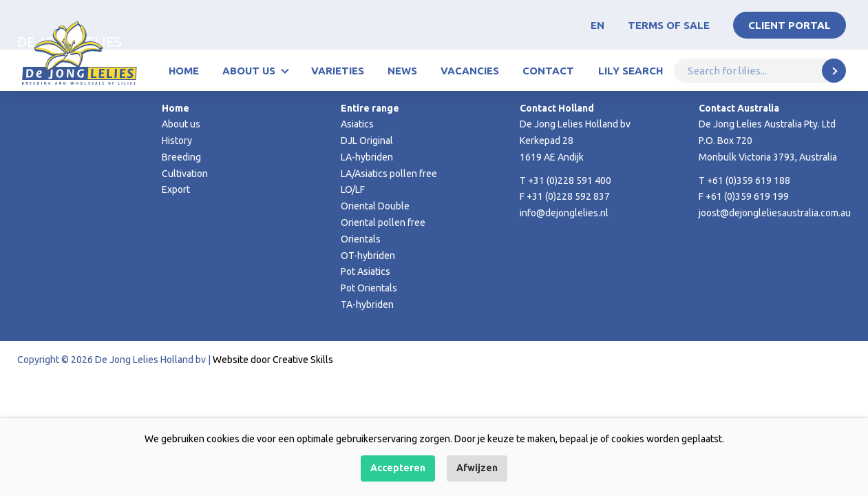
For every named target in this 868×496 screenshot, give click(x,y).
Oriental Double (375, 206)
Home (184, 71)
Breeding (181, 157)
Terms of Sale (669, 25)
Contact (548, 71)
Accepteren (398, 468)
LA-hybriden (367, 157)
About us (249, 71)
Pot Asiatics (366, 271)
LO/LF (353, 189)
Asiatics (357, 124)
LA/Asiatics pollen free (389, 174)
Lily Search (631, 71)
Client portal (790, 25)
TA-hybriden (367, 304)
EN (597, 25)
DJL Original (367, 141)
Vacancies (470, 71)
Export (176, 189)
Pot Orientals (369, 288)
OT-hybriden (368, 256)
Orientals (361, 239)
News (402, 71)
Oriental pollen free (383, 223)
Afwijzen (477, 468)
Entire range (370, 108)
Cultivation (185, 174)
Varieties (338, 71)
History (177, 141)
